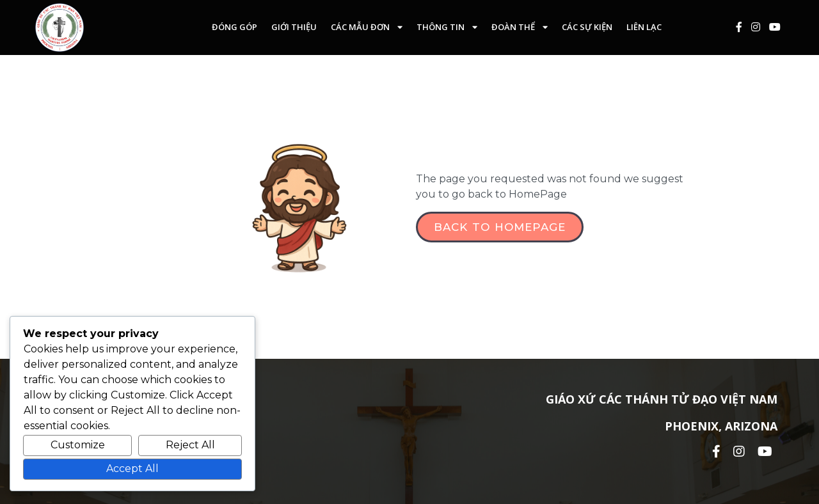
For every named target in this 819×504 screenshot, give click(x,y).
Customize (78, 445)
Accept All (132, 469)
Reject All (190, 445)
